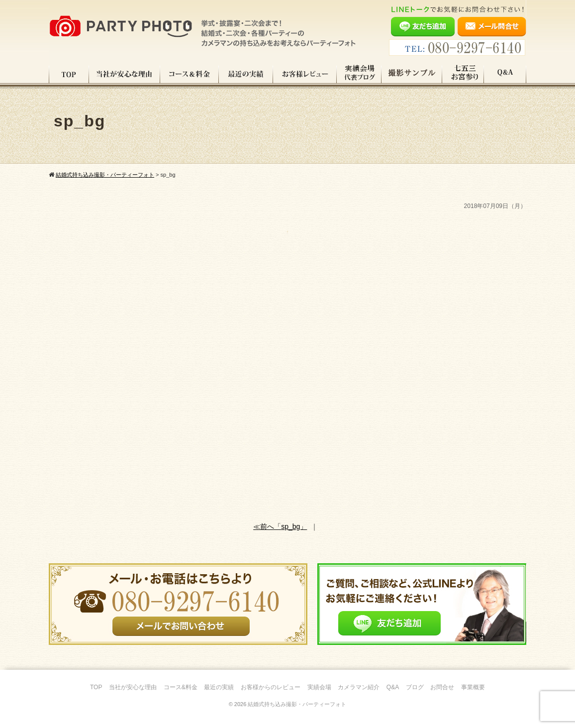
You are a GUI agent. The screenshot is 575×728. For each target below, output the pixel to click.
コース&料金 (181, 687)
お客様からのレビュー (271, 687)
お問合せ (442, 687)
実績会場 (319, 687)
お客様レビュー (305, 74)
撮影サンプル (412, 74)
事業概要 (473, 687)
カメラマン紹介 (359, 687)
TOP (69, 74)
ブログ (415, 687)
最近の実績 (246, 74)
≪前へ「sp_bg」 (280, 526)
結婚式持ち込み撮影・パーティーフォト (297, 704)
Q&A (505, 74)
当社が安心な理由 (125, 74)
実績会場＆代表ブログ (359, 74)
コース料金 (190, 74)
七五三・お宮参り (463, 74)
